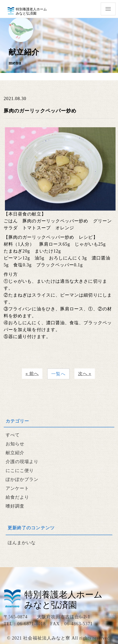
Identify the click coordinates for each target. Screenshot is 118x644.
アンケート (17, 488)
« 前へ (32, 374)
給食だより (17, 497)
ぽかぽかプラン (22, 479)
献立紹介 (15, 453)
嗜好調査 (15, 506)
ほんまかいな (22, 543)
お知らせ (15, 444)
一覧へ (58, 374)
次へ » (85, 374)
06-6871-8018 (31, 624)
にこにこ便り (20, 471)
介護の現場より (22, 462)
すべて (13, 435)
